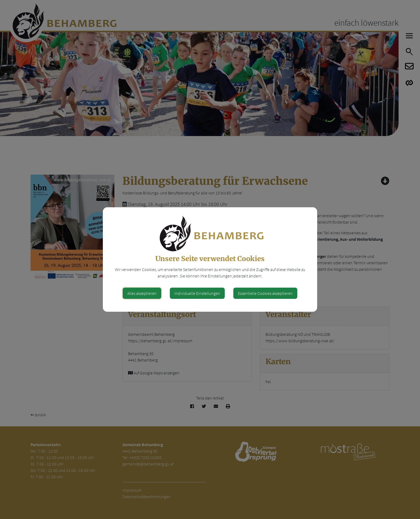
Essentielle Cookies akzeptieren (265, 293)
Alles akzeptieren (142, 293)
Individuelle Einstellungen (197, 293)
